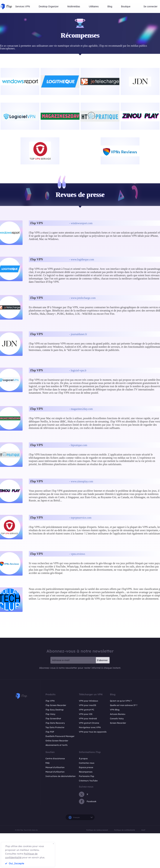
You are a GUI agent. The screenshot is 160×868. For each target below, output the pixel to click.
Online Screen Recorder (57, 741)
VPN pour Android (88, 718)
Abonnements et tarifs (57, 745)
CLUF (143, 830)
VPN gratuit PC (87, 710)
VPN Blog (115, 710)
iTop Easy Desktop (55, 710)
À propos (83, 758)
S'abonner (102, 660)
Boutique (126, 6)
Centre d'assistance (55, 758)
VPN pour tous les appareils (93, 732)
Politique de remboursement (97, 830)
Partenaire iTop (87, 776)
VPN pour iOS (86, 714)
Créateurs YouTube (88, 781)
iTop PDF (50, 732)
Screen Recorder (118, 723)
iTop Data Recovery (55, 723)
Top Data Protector (55, 727)
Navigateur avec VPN (90, 727)
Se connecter (151, 6)
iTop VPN (50, 701)
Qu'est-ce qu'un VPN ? (121, 701)
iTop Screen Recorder (56, 705)
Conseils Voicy (117, 718)
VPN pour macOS (87, 705)
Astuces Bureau (118, 714)
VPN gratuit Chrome (89, 723)
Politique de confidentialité (125, 830)
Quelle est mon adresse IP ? (124, 705)
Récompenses (86, 772)
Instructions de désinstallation (60, 776)
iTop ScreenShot (53, 718)
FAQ (47, 763)
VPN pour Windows (88, 701)
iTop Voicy (50, 714)
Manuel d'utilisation (55, 767)
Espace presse (86, 767)
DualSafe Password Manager (60, 736)
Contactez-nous (87, 763)
